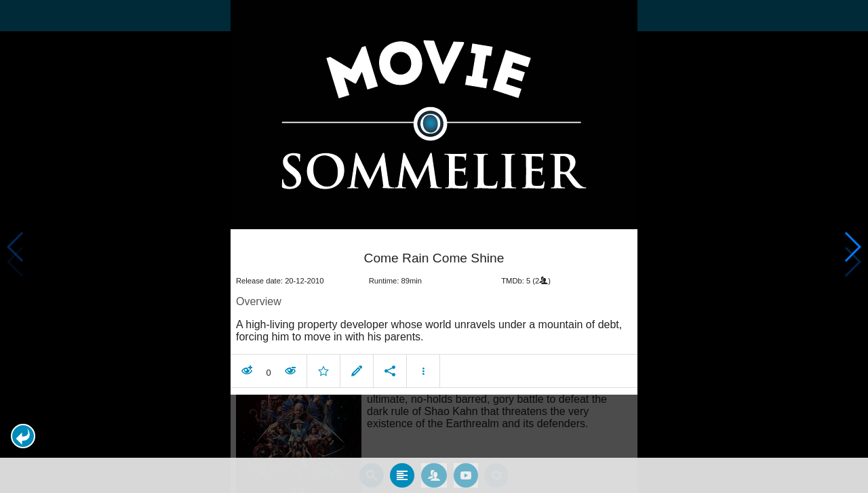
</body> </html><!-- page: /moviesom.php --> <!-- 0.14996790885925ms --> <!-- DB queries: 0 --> (434, 246)
